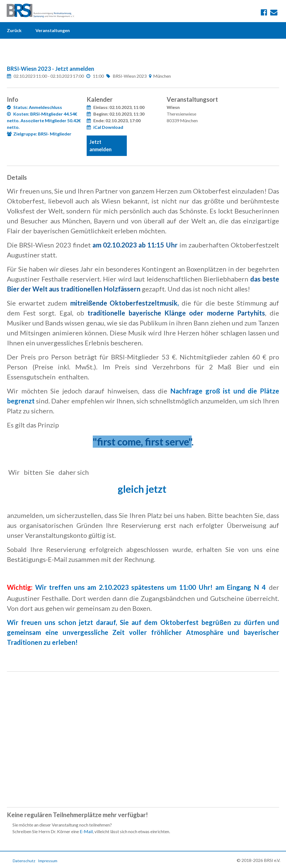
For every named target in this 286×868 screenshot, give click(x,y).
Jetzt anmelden (101, 146)
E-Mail (86, 831)
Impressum (48, 861)
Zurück (14, 30)
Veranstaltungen (53, 30)
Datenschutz (24, 861)
